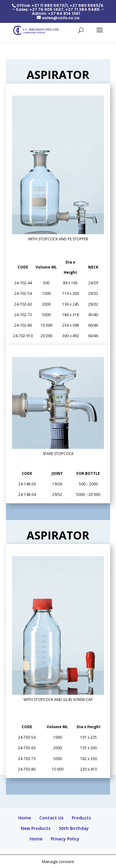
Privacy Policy (65, 839)
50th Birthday (74, 828)
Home (25, 818)
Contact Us (51, 818)
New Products (36, 828)
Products (81, 818)
